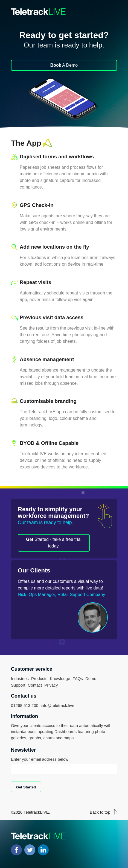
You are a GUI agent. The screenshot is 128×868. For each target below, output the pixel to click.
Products (39, 679)
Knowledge (60, 679)
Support (18, 685)
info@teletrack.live (58, 705)
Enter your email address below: (40, 759)
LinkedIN (43, 850)
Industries (20, 679)
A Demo (64, 65)
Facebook (16, 850)
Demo (91, 679)
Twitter (30, 850)
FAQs (78, 679)
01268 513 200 (25, 705)
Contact (35, 685)
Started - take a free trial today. (54, 543)
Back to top (100, 812)
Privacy (51, 685)
